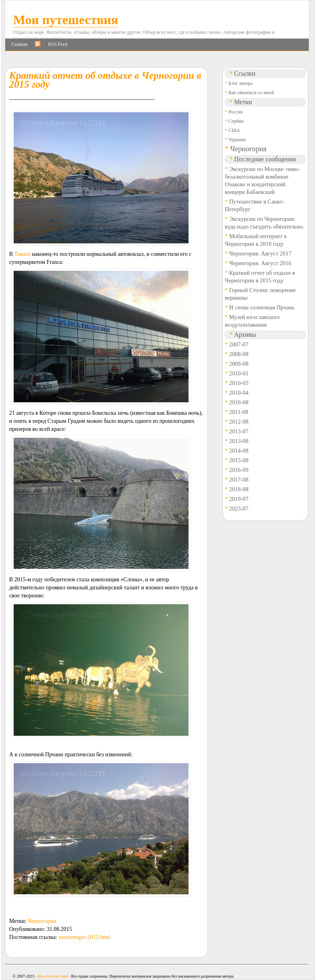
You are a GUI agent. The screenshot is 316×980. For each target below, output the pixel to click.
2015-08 (239, 460)
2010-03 (239, 383)
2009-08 (239, 364)
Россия (235, 112)
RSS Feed (58, 44)
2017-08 (239, 480)
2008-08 (239, 354)
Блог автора (240, 83)
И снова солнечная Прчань (262, 307)
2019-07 (239, 499)
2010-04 (239, 393)
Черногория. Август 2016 (260, 263)
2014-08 (239, 451)
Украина (237, 140)
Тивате (23, 254)
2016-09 (239, 470)
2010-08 (239, 402)
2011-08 (239, 412)
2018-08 (239, 489)
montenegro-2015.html (85, 937)
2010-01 (239, 373)
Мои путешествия (66, 20)
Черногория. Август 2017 (260, 253)
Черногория (42, 921)
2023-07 (239, 509)
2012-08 (239, 422)
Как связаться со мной (251, 93)
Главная (19, 44)
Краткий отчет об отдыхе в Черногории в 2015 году (105, 80)
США (234, 130)
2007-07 (239, 344)
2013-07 (239, 431)
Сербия (236, 121)
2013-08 (239, 441)
